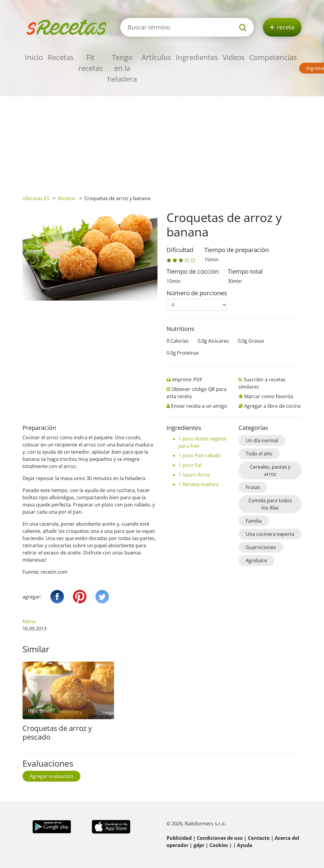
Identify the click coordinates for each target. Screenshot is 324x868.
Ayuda (245, 845)
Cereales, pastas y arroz (270, 470)
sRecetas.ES (36, 198)
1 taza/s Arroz (194, 475)
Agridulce (256, 560)
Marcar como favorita (269, 396)
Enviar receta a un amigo (199, 406)
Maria (29, 621)
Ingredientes (197, 57)
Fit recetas (90, 63)
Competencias (273, 57)
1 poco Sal (190, 465)
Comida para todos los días (270, 504)
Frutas (253, 487)
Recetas (61, 57)
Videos (234, 57)
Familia (254, 521)
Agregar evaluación (51, 776)
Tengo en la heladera (122, 68)
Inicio (34, 57)
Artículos (156, 57)
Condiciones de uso (220, 838)
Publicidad (179, 838)
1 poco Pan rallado (200, 455)
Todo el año (259, 454)
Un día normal (262, 440)
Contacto (259, 838)
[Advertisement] (162, 141)
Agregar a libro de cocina (272, 406)
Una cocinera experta (270, 534)
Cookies (219, 845)
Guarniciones (261, 547)
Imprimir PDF (187, 380)
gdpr (199, 845)
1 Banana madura (199, 484)
